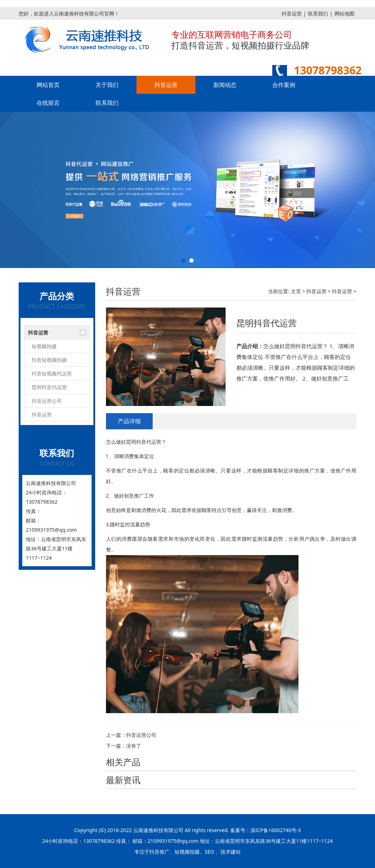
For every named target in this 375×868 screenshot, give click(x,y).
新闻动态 (225, 85)
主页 (296, 291)
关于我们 (107, 85)
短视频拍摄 (44, 346)
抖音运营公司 (47, 401)
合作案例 (284, 85)
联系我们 (318, 13)
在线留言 (48, 103)
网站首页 (48, 85)
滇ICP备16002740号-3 (276, 830)
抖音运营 (292, 13)
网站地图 (344, 13)
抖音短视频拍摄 (49, 360)
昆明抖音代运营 (49, 387)
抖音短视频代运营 (52, 373)
